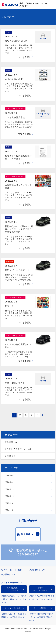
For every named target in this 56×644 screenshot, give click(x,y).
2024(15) (9, 510)
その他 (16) (10, 456)
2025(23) (9, 503)
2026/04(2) (10, 475)
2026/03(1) (10, 482)
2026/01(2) (10, 496)
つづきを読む (25, 57)
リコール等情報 (40, 608)
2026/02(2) (10, 489)
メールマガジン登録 (12, 608)
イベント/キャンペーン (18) (18, 449)
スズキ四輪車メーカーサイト (12, 589)
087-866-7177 (28, 554)
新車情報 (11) (11, 442)
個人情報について (9, 574)
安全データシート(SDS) (12, 570)
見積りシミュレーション (40, 589)
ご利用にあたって (37, 570)
